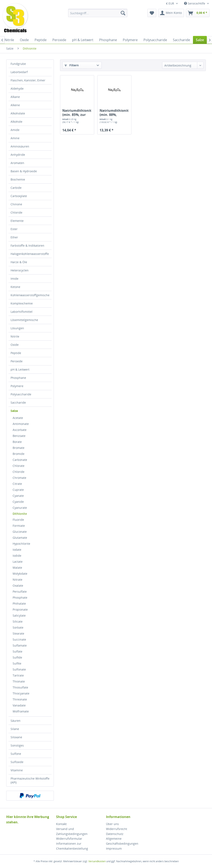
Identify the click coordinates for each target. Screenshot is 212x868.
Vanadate (19, 705)
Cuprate (18, 490)
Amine (15, 138)
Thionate (19, 681)
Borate (17, 442)
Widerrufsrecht (117, 829)
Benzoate (19, 436)
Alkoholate (18, 113)
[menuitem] (98, 13)
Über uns (112, 824)
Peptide (16, 353)
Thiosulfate (20, 687)
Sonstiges (17, 745)
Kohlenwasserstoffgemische (30, 295)
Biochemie (18, 179)
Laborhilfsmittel (22, 312)
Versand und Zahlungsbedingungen (72, 831)
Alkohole (16, 122)
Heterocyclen (20, 270)
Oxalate (18, 586)
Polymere (17, 386)
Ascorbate (20, 430)
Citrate (17, 484)
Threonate (20, 699)
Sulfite (17, 663)
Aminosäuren (20, 146)
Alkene (15, 105)
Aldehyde (17, 89)
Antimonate (21, 424)
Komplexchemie (22, 303)
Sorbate (18, 627)
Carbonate (20, 460)
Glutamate (20, 538)
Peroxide (17, 361)
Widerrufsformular (69, 839)
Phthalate (19, 603)
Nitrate (17, 580)
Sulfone (16, 754)
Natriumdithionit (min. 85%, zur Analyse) (77, 113)
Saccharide (18, 402)
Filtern (72, 65)
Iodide (17, 556)
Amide (15, 130)
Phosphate (20, 597)
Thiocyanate (21, 693)
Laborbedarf (19, 72)
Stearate (18, 633)
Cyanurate (20, 508)
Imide (14, 279)
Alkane (15, 97)
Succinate (19, 639)
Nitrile (15, 336)
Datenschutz (115, 834)
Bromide (19, 454)
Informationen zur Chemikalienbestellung (72, 846)
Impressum (114, 848)
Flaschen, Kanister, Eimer (28, 80)
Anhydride (18, 155)
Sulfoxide (17, 762)
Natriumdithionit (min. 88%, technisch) (114, 113)
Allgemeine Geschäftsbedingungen (122, 841)
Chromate (19, 478)
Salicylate (19, 615)
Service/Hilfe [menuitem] (195, 3)
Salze (14, 411)
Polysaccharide (21, 394)
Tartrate (18, 675)
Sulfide (17, 657)
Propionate (20, 609)
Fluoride (18, 520)
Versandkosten (97, 861)
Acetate (18, 418)
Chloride (16, 212)
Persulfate (20, 592)
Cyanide (18, 502)
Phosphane (18, 378)
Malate (17, 568)
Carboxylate (19, 196)
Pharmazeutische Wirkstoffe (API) (30, 780)
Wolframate (21, 711)
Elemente (17, 221)
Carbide (16, 188)
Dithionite (20, 514)
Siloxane (16, 737)
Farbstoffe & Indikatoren (27, 246)
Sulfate (17, 651)
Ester (14, 229)
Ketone (15, 287)
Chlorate (19, 466)
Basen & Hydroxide (24, 171)
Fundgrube (18, 64)
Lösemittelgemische (24, 320)
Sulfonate (19, 669)
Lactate (18, 562)
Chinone (16, 204)
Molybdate (20, 574)
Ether (14, 237)
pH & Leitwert (20, 369)
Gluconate (20, 532)
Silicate (18, 621)
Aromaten (17, 163)
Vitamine (17, 770)
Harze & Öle (19, 262)
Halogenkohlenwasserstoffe (30, 254)
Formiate (19, 526)
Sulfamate (20, 645)
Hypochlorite (21, 544)
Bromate (19, 448)
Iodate (17, 550)
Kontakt (61, 824)
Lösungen (17, 328)
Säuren (16, 721)
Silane (15, 729)
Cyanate (18, 496)
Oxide (15, 345)
